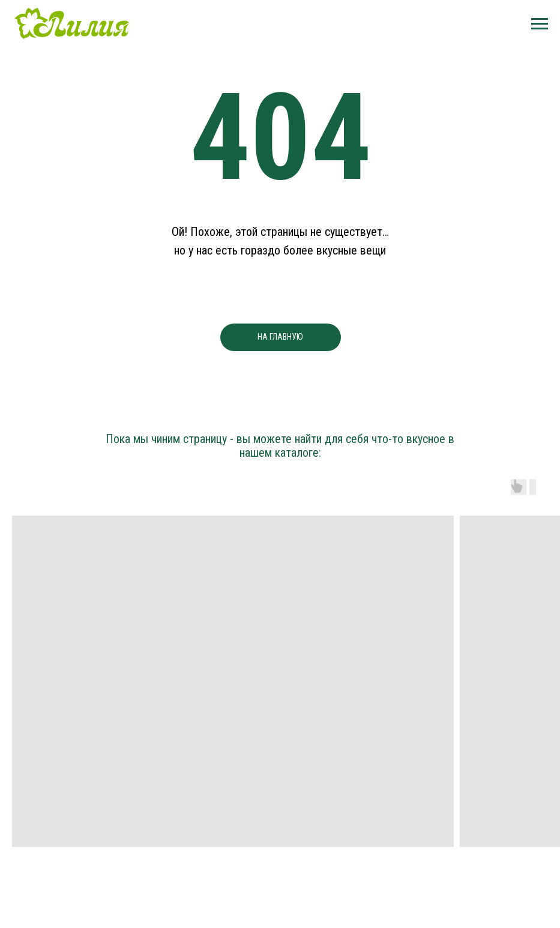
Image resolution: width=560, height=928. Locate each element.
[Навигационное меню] (540, 24)
